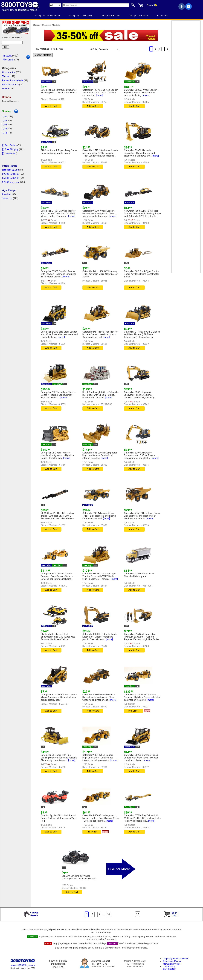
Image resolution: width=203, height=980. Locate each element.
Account (162, 16)
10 (108, 914)
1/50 (5, 117)
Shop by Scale (139, 16)
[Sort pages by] (108, 49)
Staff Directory (169, 969)
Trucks (6, 76)
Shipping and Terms (172, 961)
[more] (100, 95)
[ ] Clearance (9, 154)
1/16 (5, 133)
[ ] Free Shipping (10, 150)
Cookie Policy (169, 966)
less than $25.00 (10, 170)
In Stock (7, 56)
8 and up (7, 194)
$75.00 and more (11, 182)
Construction (9, 72)
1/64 (5, 125)
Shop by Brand (111, 16)
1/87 (5, 121)
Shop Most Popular (48, 16)
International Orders (172, 964)
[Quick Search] (96, 5)
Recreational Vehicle (13, 81)
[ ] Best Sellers (9, 145)
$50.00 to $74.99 (11, 178)
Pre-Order (8, 60)
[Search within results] (12, 42)
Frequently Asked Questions (175, 959)
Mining (6, 89)
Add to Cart (51, 106)
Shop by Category (81, 16)
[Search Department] (55, 5)
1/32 (5, 129)
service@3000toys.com (23, 965)
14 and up (7, 198)
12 (167, 49)
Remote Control (10, 85)
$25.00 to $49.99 (11, 174)
